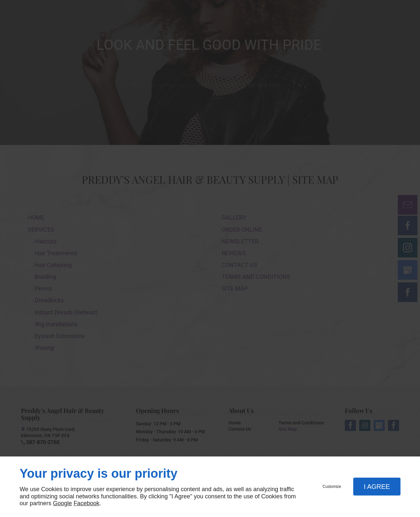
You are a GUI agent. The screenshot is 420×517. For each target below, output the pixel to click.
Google (62, 503)
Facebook (86, 503)
